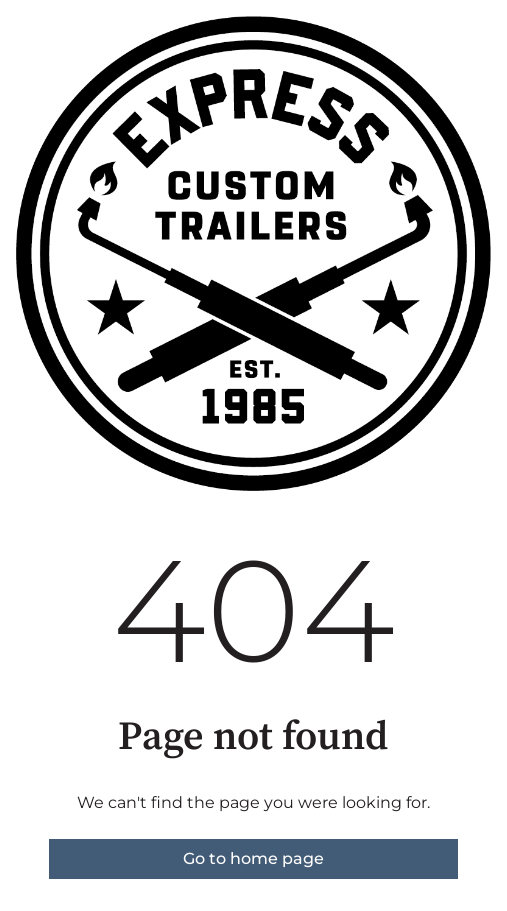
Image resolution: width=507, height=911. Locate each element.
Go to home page (253, 858)
